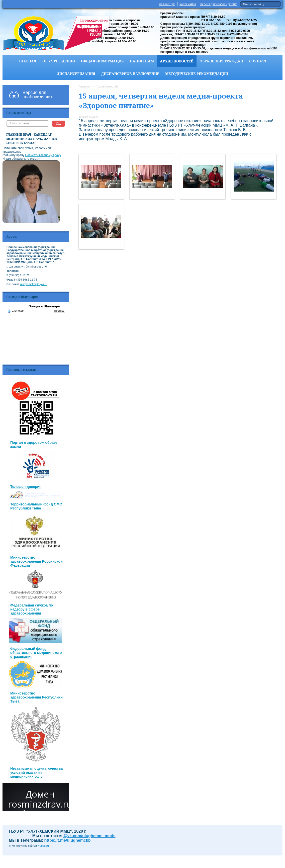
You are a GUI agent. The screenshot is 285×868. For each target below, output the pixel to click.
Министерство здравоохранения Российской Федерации (36, 561)
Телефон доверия (26, 487)
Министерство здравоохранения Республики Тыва (36, 697)
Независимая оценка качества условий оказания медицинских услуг (36, 772)
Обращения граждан (221, 61)
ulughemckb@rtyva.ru (34, 284)
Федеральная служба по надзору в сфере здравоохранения (32, 609)
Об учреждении (59, 61)
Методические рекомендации (197, 74)
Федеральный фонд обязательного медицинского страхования (36, 653)
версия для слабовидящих (218, 4)
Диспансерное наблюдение (130, 74)
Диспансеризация (76, 74)
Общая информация (102, 61)
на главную (167, 4)
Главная (28, 61)
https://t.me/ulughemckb (68, 840)
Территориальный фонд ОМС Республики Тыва (36, 506)
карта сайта (188, 4)
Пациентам (142, 61)
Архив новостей (177, 61)
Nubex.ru (43, 846)
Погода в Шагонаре (44, 306)
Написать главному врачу (43, 155)
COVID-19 (258, 61)
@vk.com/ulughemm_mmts (89, 836)
